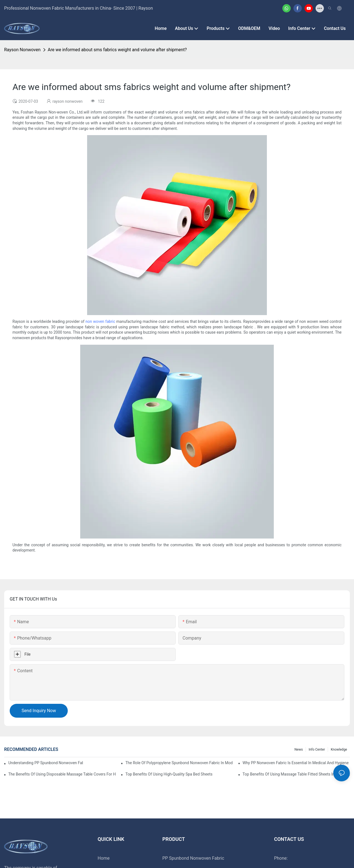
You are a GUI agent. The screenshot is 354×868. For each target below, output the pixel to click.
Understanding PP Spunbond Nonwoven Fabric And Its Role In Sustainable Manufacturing (46, 763)
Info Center (317, 749)
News (299, 749)
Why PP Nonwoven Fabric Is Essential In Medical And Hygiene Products (296, 763)
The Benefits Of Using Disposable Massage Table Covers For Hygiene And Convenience (62, 774)
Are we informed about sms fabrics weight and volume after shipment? (117, 50)
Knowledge (339, 749)
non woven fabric (100, 321)
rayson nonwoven (22, 50)
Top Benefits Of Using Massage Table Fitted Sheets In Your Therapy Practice (296, 774)
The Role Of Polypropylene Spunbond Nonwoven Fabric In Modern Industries (179, 763)
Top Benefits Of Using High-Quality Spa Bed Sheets (169, 774)
